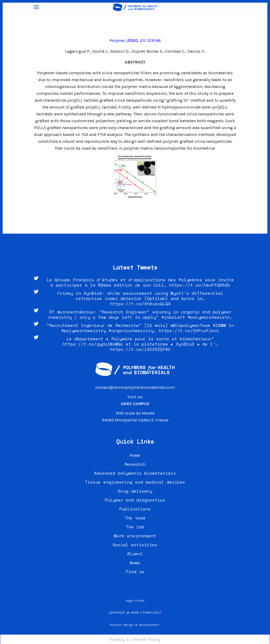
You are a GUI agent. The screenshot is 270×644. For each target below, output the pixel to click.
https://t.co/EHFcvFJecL (189, 331)
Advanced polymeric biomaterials (135, 473)
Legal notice (135, 601)
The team (135, 518)
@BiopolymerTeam (190, 325)
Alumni (135, 554)
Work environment (135, 536)
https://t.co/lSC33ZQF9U (140, 349)
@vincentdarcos (76, 312)
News (135, 563)
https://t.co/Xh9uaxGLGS (140, 304)
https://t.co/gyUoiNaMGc (93, 344)
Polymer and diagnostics (135, 500)
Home (135, 455)
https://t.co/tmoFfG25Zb (200, 285)
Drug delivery (135, 491)
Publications (135, 509)
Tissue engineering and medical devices (135, 482)
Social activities (135, 545)
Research (135, 464)
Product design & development (135, 625)
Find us (135, 572)
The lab (135, 527)
